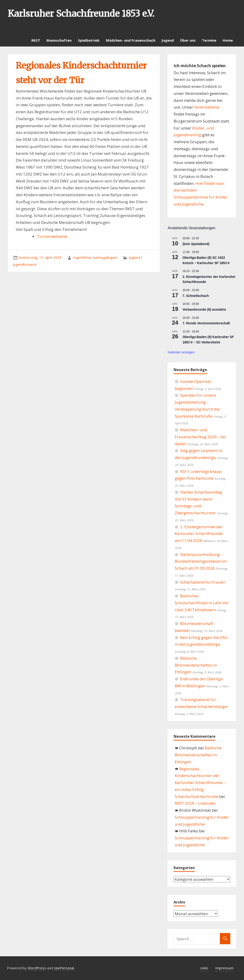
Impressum (224, 968)
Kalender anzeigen (181, 352)
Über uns (188, 40)
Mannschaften (59, 40)
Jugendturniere (25, 264)
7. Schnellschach (196, 296)
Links (204, 968)
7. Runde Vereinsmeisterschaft (206, 323)
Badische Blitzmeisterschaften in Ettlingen (196, 665)
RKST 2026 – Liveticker (195, 803)
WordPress (37, 968)
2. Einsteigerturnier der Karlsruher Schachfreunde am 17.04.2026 (199, 534)
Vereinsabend (207, 107)
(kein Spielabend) (196, 244)
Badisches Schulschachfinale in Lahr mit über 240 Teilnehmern (202, 603)
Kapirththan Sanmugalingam (95, 257)
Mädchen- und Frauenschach (131, 40)
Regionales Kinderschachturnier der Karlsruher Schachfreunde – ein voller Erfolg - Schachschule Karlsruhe (200, 783)
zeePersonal (64, 968)
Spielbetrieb (89, 40)
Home (228, 40)
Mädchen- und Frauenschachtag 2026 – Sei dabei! (200, 437)
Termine (209, 40)
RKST (36, 40)
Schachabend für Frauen (203, 582)
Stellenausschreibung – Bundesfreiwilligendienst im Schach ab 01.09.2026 (201, 561)
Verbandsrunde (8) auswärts (204, 309)
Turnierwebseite (52, 236)
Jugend (168, 40)
